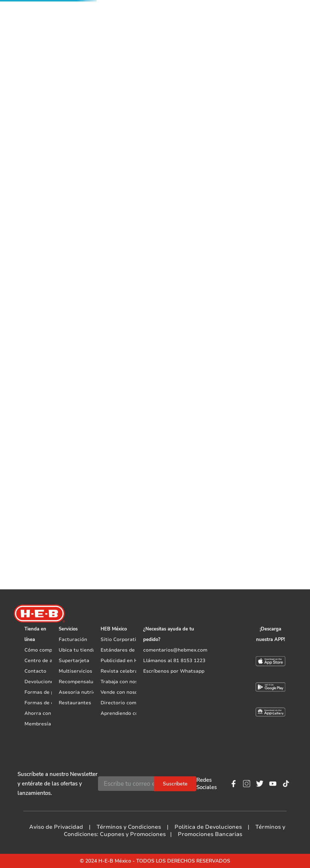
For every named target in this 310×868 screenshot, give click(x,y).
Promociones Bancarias (210, 834)
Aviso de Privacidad (56, 827)
